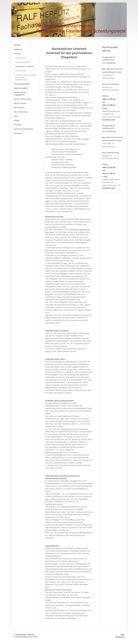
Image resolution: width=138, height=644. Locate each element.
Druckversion (20, 634)
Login (122, 634)
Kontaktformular (109, 120)
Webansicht (120, 637)
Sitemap (31, 634)
